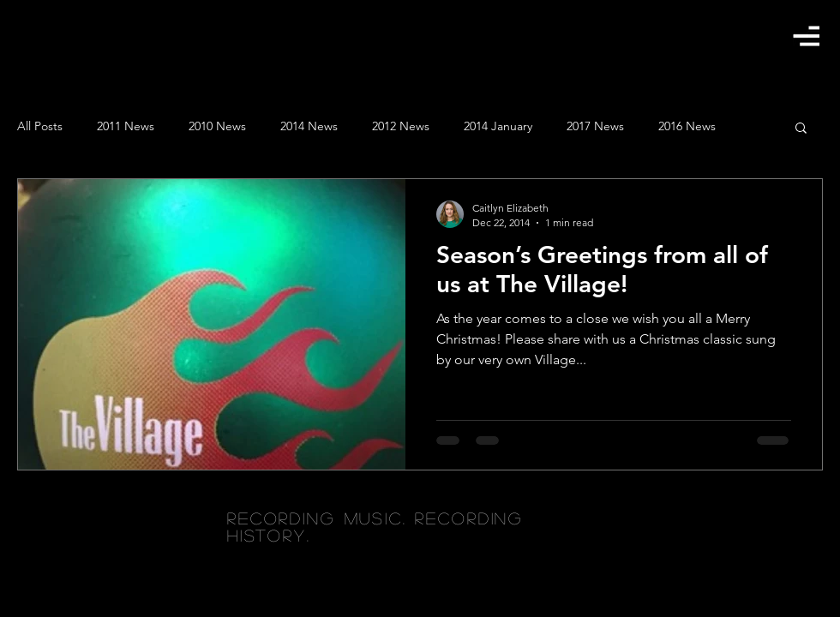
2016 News (687, 126)
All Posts (40, 126)
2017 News (595, 126)
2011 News (126, 126)
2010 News (217, 126)
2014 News (309, 126)
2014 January (498, 126)
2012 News (401, 126)
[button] (806, 36)
